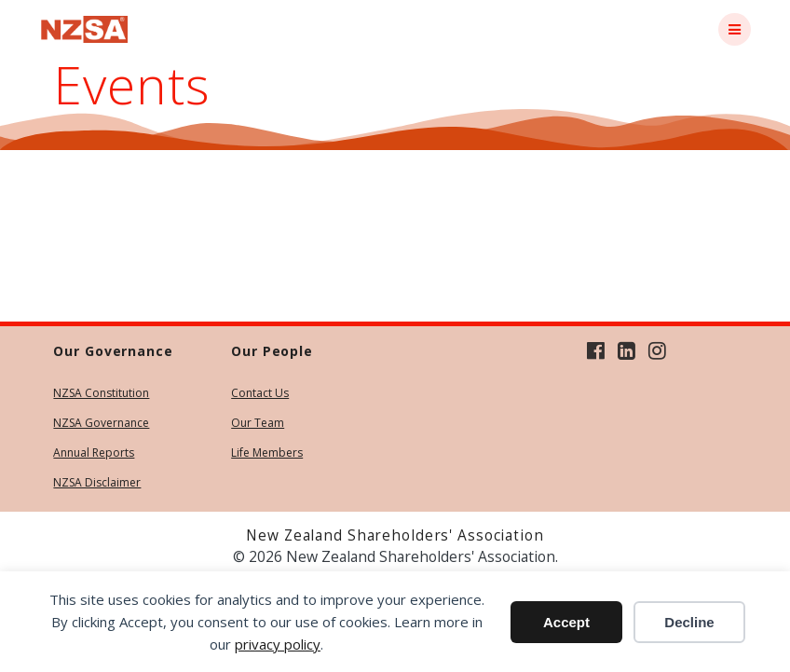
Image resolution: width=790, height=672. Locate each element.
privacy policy (278, 644)
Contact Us (260, 393)
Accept (566, 622)
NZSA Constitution (101, 393)
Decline (689, 622)
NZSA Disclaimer (97, 482)
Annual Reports (94, 453)
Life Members (267, 453)
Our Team (258, 423)
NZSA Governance (101, 423)
